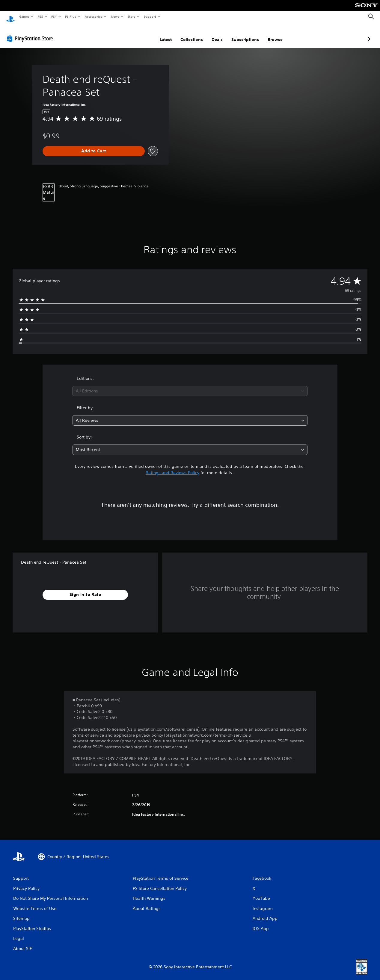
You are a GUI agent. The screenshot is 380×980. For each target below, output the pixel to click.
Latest (134, 34)
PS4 (54, 16)
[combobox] (190, 385)
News (115, 16)
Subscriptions (213, 34)
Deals (185, 34)
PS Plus (71, 16)
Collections (160, 34)
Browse (243, 34)
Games (24, 16)
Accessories (93, 16)
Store (131, 16)
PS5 (40, 16)
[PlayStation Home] (10, 17)
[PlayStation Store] (31, 33)
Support (150, 16)
